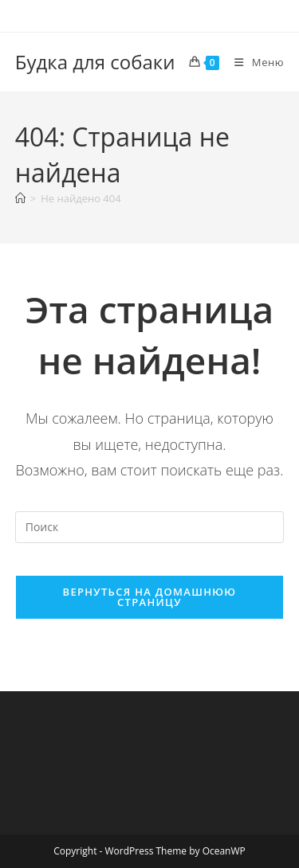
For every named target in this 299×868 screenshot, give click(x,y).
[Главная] (20, 198)
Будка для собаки (95, 62)
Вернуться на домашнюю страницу (150, 597)
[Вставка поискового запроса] (150, 527)
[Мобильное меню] (253, 62)
